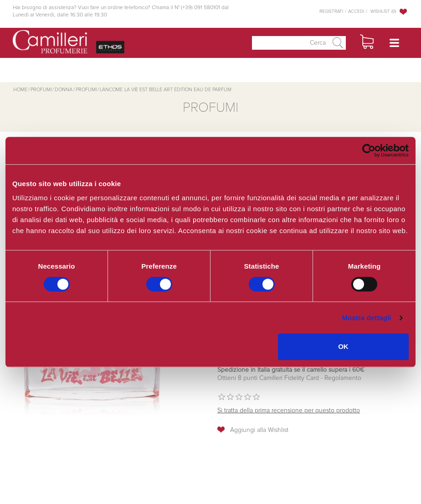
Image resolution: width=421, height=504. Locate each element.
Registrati (331, 11)
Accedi (356, 11)
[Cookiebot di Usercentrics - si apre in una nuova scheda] (369, 151)
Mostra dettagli (366, 318)
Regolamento (342, 378)
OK (343, 346)
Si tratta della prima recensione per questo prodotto (289, 410)
